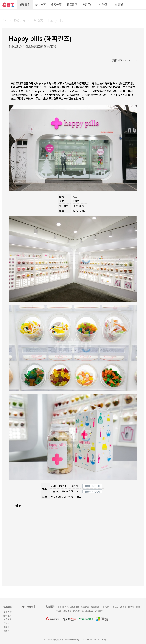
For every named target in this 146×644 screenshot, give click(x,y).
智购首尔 (88, 5)
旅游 (138, 607)
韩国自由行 (61, 607)
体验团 (103, 5)
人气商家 (37, 21)
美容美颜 (56, 5)
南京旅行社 (78, 611)
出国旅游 (95, 607)
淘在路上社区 (73, 607)
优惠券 (119, 5)
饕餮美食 (25, 5)
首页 (5, 21)
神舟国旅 (89, 611)
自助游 (131, 607)
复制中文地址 (92, 486)
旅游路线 (99, 611)
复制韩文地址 (92, 492)
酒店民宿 (72, 5)
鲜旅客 (59, 611)
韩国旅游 (85, 607)
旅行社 (123, 607)
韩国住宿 (115, 607)
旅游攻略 (67, 611)
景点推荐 (40, 5)
